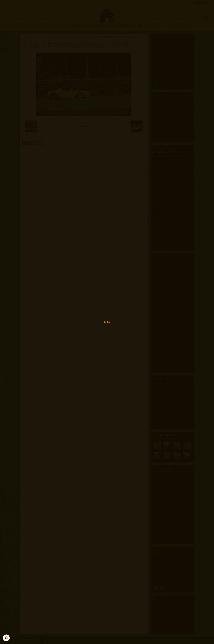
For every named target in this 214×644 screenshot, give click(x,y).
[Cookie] (6, 638)
